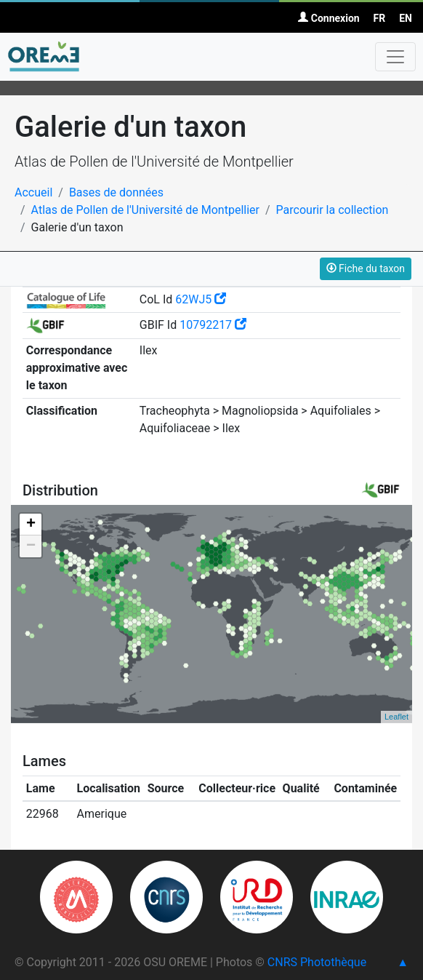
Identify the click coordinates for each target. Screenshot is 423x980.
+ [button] (31, 525)
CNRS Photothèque (317, 962)
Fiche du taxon (366, 268)
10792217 (213, 325)
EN (406, 18)
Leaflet (396, 717)
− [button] (31, 546)
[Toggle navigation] (395, 57)
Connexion (329, 18)
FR (380, 18)
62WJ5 (201, 299)
